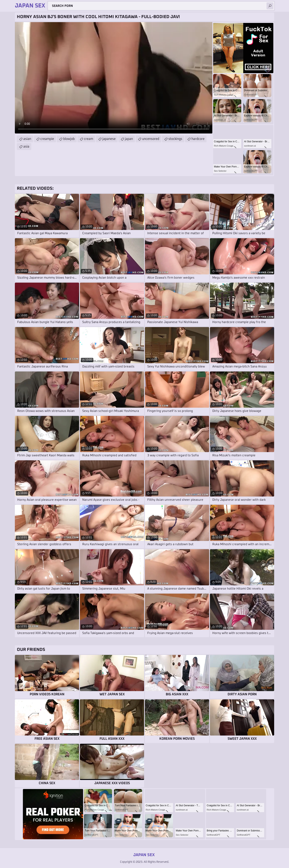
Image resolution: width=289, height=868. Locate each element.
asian (27, 139)
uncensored (151, 139)
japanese (109, 139)
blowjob (69, 139)
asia (26, 147)
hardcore (198, 139)
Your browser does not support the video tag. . (114, 78)
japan (129, 139)
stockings (175, 139)
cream (89, 139)
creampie (47, 139)
